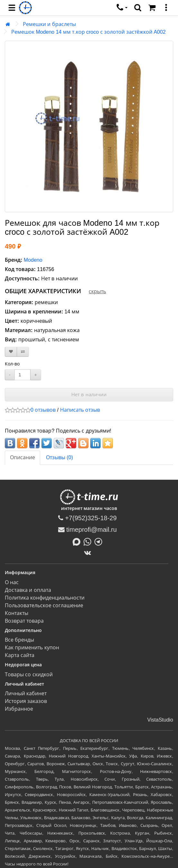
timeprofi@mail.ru (88, 530)
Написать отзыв (80, 410)
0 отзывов (43, 410)
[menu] (12, 8)
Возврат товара (24, 621)
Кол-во (12, 364)
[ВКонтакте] (89, 553)
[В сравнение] (23, 352)
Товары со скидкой (29, 675)
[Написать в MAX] (78, 541)
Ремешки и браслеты (49, 24)
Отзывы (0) (59, 457)
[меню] (166, 8)
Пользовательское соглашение (44, 605)
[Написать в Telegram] (100, 541)
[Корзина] (152, 8)
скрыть (97, 291)
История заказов (26, 701)
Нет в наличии (89, 395)
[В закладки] (11, 352)
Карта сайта (20, 655)
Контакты (17, 613)
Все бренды (19, 640)
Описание (22, 457)
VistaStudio (160, 720)
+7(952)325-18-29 (87, 518)
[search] (138, 8)
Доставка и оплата (28, 590)
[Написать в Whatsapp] (89, 541)
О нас (12, 582)
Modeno (33, 260)
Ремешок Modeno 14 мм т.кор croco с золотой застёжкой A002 (89, 32)
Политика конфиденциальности (45, 598)
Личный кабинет (26, 693)
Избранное (19, 709)
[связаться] (122, 8)
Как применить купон (32, 648)
